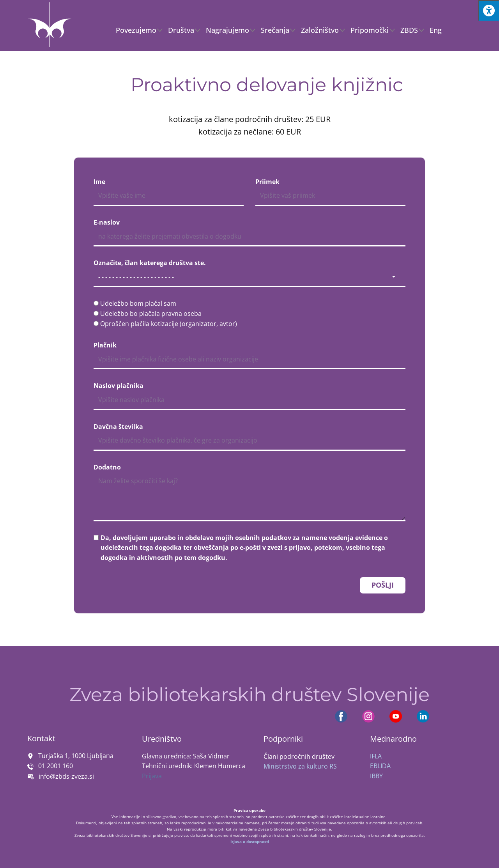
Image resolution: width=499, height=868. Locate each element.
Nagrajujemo (227, 30)
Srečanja (275, 30)
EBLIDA (380, 766)
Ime (99, 182)
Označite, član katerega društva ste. (150, 263)
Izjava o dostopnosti (250, 841)
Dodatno (107, 467)
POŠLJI (383, 585)
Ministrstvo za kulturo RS (300, 766)
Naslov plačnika (119, 386)
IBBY (376, 776)
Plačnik (105, 345)
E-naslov (107, 222)
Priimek (267, 182)
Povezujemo (136, 30)
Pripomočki (370, 30)
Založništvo (320, 30)
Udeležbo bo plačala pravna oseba (151, 314)
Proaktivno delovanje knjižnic (267, 85)
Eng (436, 30)
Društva (181, 30)
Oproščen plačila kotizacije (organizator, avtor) (169, 324)
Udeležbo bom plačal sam (138, 303)
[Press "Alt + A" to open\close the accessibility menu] (489, 10)
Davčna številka (118, 427)
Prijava (152, 776)
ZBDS (409, 30)
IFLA (376, 756)
